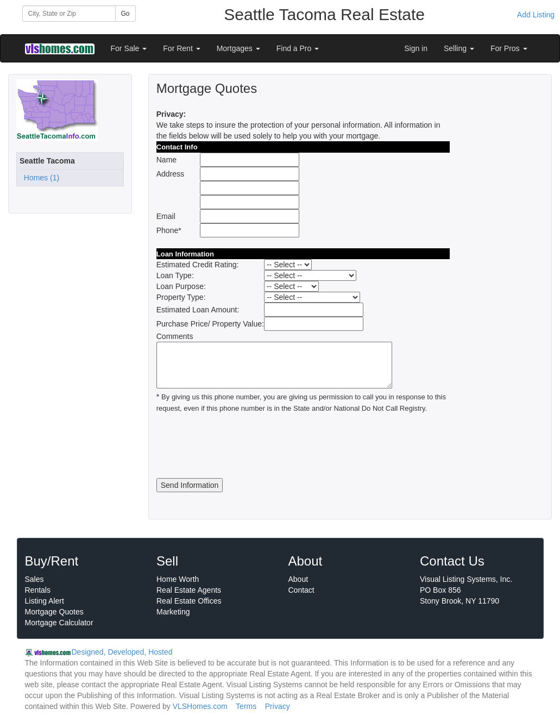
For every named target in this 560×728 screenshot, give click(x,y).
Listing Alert (45, 601)
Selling (459, 48)
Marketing (173, 612)
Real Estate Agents (189, 590)
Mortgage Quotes (54, 612)
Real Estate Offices (189, 601)
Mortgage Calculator (59, 623)
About (298, 579)
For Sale (129, 48)
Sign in (416, 48)
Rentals (38, 590)
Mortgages (238, 48)
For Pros (509, 48)
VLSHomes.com (200, 706)
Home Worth (178, 579)
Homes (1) (39, 178)
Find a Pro (298, 48)
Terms (246, 706)
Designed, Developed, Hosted (122, 652)
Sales (34, 579)
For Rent (181, 48)
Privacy (278, 706)
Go (125, 14)
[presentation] (239, 446)
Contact (301, 590)
